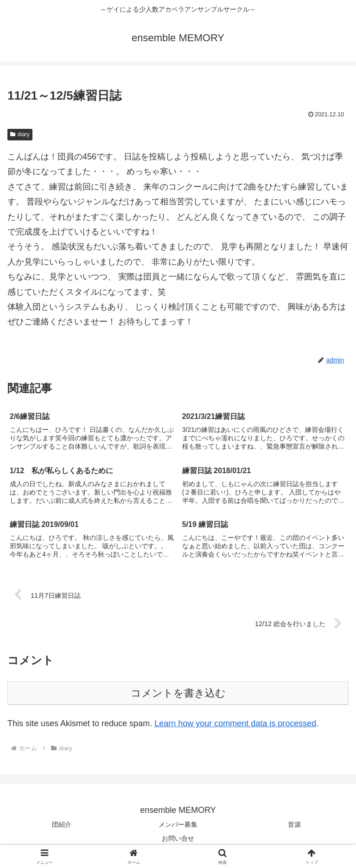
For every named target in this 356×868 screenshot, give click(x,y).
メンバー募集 (178, 824)
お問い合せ (178, 838)
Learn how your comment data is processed (235, 723)
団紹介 (62, 824)
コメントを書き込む (178, 693)
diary (20, 134)
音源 (294, 824)
